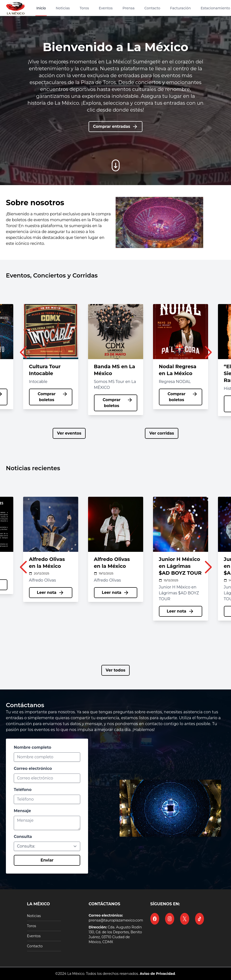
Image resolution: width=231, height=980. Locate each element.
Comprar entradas (115, 127)
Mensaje (22, 811)
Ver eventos (69, 433)
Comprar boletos (53, 397)
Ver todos (116, 670)
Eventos (34, 936)
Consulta (23, 837)
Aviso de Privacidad (157, 974)
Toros (32, 926)
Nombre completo (32, 747)
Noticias (34, 916)
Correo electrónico (33, 768)
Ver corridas (162, 433)
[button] (23, 355)
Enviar (47, 860)
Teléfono (23, 790)
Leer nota (51, 585)
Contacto (35, 946)
